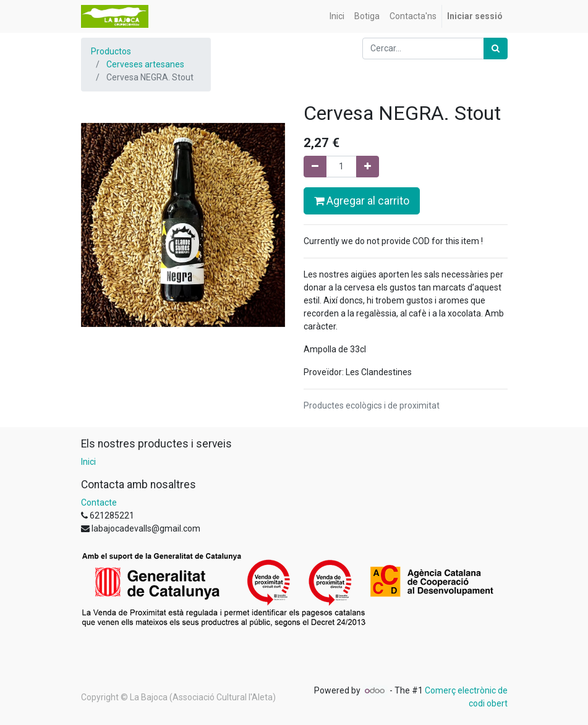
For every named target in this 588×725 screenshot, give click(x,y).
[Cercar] (496, 49)
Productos (111, 51)
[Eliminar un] (315, 167)
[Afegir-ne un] (368, 167)
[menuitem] (337, 16)
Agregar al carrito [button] (362, 201)
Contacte (99, 502)
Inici (88, 462)
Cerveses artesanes (145, 64)
